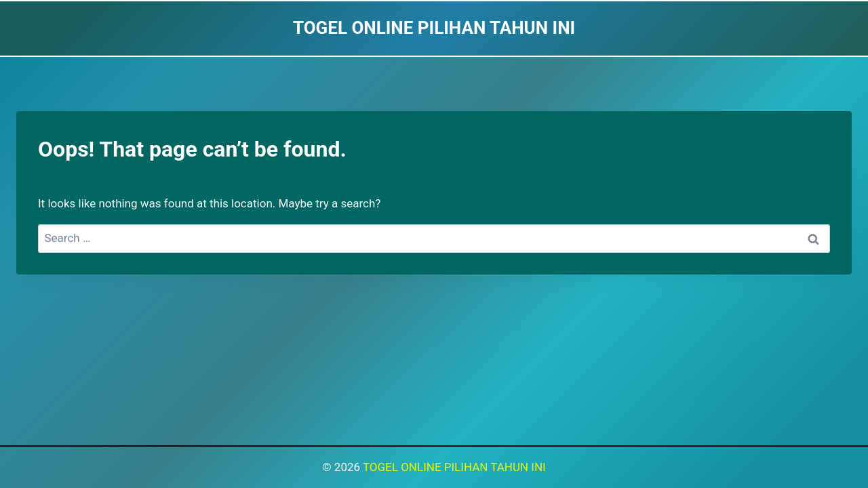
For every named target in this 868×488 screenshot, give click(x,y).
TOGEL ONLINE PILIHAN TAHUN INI (454, 467)
